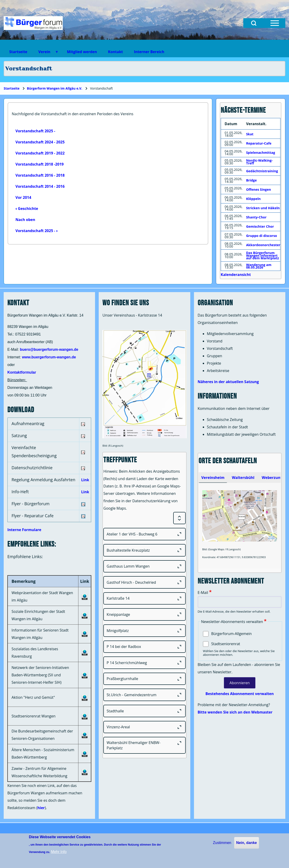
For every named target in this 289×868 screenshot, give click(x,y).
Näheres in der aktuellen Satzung (228, 382)
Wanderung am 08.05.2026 (259, 266)
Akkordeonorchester (263, 245)
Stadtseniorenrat (226, 644)
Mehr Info (59, 852)
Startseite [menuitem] (18, 52)
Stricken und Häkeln (263, 208)
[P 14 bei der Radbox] (144, 647)
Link (85, 480)
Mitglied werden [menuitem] (82, 52)
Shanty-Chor (256, 217)
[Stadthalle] (144, 711)
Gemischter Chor (260, 226)
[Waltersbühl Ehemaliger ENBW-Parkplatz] (144, 745)
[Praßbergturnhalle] (144, 679)
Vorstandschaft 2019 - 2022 (40, 153)
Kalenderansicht (236, 275)
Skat (250, 134)
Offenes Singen (259, 189)
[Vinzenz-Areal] (144, 727)
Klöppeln (253, 199)
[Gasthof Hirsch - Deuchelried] (144, 582)
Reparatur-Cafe (259, 143)
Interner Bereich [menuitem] (149, 52)
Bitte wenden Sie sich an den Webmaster (235, 712)
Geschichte (27, 209)
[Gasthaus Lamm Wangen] (144, 566)
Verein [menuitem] (46, 53)
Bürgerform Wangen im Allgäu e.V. (55, 88)
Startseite (12, 88)
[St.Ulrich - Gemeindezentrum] (144, 695)
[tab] (213, 478)
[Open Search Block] (254, 23)
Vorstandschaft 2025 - (35, 131)
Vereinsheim (213, 478)
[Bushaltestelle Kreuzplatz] (144, 550)
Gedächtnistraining (262, 171)
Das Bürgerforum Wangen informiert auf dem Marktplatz (262, 255)
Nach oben (25, 220)
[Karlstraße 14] (144, 599)
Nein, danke (247, 843)
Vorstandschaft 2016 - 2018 (40, 175)
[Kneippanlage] (144, 614)
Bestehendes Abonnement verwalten (240, 694)
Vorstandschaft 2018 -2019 (40, 164)
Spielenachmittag (261, 153)
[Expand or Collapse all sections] (179, 518)
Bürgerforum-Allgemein (232, 634)
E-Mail (203, 593)
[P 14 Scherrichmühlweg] (144, 663)
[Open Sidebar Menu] (275, 23)
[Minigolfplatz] (144, 631)
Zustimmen (222, 843)
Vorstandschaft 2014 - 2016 (40, 186)
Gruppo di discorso (262, 236)
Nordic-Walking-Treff (259, 162)
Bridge (251, 180)
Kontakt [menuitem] (115, 52)
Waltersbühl (243, 478)
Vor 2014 (23, 197)
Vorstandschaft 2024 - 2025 (40, 142)
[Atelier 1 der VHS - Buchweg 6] (144, 534)
